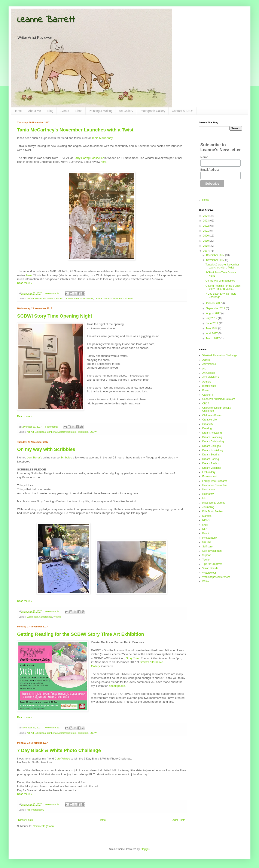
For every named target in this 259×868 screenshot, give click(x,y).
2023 (206, 221)
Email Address (210, 170)
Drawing (207, 428)
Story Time (133, 658)
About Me (34, 111)
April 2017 (212, 333)
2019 (206, 241)
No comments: (53, 293)
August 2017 (214, 313)
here (104, 162)
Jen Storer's (34, 457)
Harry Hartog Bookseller (89, 158)
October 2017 (214, 303)
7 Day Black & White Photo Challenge (59, 750)
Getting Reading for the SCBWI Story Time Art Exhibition (81, 634)
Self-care (207, 547)
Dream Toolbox (211, 463)
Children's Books (103, 298)
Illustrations (209, 490)
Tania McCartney (102, 138)
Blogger (145, 849)
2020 (206, 236)
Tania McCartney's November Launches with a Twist (75, 130)
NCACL (207, 520)
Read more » (25, 283)
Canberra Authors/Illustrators (78, 298)
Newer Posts (25, 820)
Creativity (208, 424)
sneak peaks (117, 686)
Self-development (212, 551)
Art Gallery (126, 111)
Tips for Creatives (212, 564)
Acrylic (206, 360)
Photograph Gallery (153, 111)
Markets (207, 516)
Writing (57, 617)
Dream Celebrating (213, 442)
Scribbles (66, 457)
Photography (38, 810)
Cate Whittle (62, 759)
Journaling (208, 507)
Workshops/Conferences (40, 617)
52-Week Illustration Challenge (220, 355)
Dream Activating (212, 433)
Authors (51, 298)
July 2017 (212, 318)
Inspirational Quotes (214, 503)
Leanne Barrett (46, 20)
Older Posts (178, 820)
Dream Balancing (212, 437)
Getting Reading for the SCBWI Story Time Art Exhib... (223, 287)
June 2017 (212, 323)
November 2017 (216, 260)
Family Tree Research (215, 481)
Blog (50, 111)
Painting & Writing (101, 111)
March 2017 (213, 338)
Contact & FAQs (183, 111)
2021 (206, 231)
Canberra (208, 395)
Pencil (206, 533)
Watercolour (209, 573)
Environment (209, 476)
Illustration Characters (215, 485)
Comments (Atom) (43, 826)
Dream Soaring (211, 455)
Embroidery (209, 472)
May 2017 (212, 328)
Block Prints (209, 386)
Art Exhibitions (38, 298)
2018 (206, 246)
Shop (79, 111)
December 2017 (216, 255)
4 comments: (52, 427)
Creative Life (209, 420)
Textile (206, 560)
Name (204, 157)
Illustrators (118, 298)
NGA (205, 525)
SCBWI (129, 298)
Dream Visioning (212, 468)
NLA (205, 529)
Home (18, 111)
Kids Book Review (213, 511)
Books (59, 298)
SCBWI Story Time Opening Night (55, 316)
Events (64, 111)
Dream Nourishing (213, 450)
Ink (204, 498)
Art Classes (209, 373)
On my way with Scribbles (46, 449)
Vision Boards (210, 568)
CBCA (206, 404)
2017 (206, 251)
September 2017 (216, 308)
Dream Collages (211, 446)
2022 (206, 226)
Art (28, 298)
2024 (206, 216)
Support (207, 555)
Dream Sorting (211, 459)
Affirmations (209, 364)
